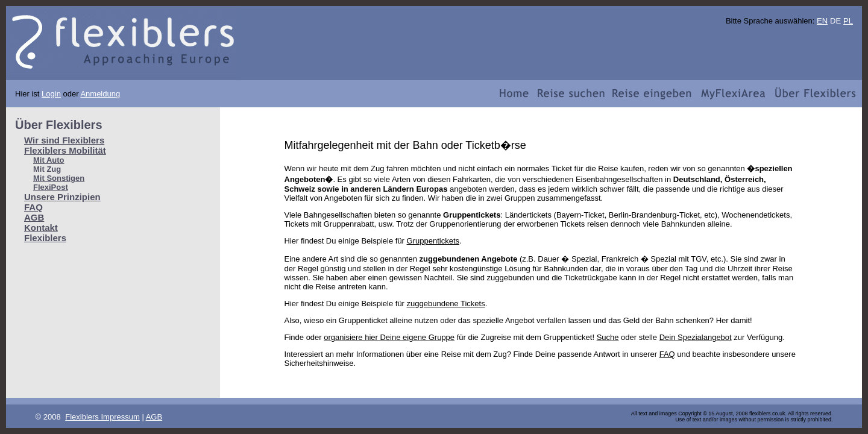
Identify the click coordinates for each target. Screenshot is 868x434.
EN (822, 21)
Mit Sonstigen (59, 178)
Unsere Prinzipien (62, 197)
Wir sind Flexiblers (64, 140)
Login (51, 94)
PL (848, 21)
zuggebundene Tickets (446, 303)
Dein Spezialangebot (696, 337)
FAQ (33, 207)
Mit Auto (49, 160)
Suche (608, 337)
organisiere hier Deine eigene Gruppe (389, 337)
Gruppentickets (433, 241)
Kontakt (41, 228)
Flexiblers (45, 238)
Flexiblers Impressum (102, 417)
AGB (34, 217)
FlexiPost (51, 187)
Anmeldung (100, 94)
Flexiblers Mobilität (65, 150)
